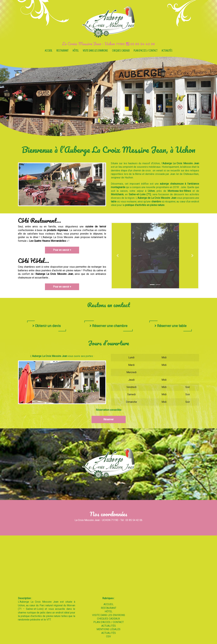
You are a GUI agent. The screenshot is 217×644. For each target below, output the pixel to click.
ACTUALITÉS (167, 50)
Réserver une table (171, 326)
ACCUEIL (49, 50)
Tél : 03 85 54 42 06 (131, 520)
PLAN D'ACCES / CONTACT (146, 50)
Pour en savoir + (62, 250)
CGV (108, 636)
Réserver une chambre (108, 326)
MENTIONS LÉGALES (108, 629)
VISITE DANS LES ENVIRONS (95, 50)
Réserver (108, 419)
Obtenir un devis (47, 326)
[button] (16, 95)
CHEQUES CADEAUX (121, 50)
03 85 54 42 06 (140, 44)
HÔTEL (76, 50)
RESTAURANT (62, 50)
